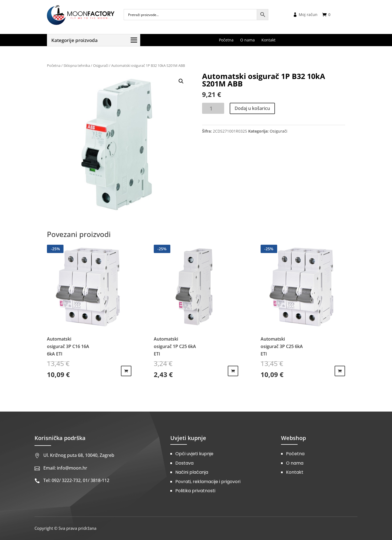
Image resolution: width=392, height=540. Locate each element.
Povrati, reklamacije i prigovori (208, 482)
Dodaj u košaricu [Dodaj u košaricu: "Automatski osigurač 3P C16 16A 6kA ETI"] (126, 371)
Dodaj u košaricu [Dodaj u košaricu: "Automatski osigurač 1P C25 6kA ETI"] (233, 371)
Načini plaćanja (192, 472)
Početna (54, 65)
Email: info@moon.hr (65, 468)
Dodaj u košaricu (252, 108)
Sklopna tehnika (77, 65)
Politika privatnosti (195, 491)
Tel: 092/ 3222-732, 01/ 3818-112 (76, 480)
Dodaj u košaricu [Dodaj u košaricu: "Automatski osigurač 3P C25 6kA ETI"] (340, 371)
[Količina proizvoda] (213, 108)
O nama (295, 463)
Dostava (184, 463)
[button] (181, 81)
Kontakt (295, 472)
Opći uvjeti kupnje (194, 454)
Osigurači (101, 65)
